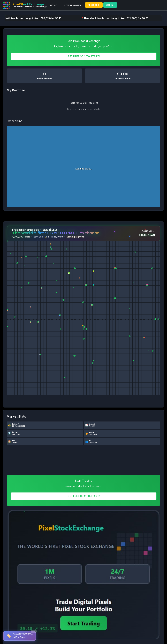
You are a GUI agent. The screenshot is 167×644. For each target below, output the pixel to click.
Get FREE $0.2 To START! (84, 56)
